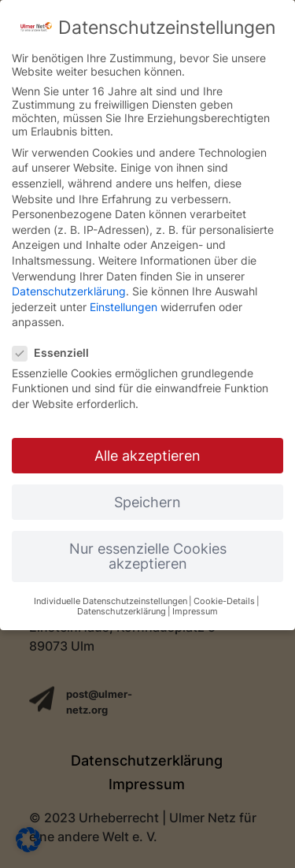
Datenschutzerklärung (69, 291)
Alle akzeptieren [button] (147, 456)
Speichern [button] (147, 502)
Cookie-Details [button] (224, 601)
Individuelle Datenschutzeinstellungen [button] (111, 601)
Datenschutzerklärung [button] (122, 612)
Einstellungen (124, 307)
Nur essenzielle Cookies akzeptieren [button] (148, 556)
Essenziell (57, 352)
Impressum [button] (195, 612)
